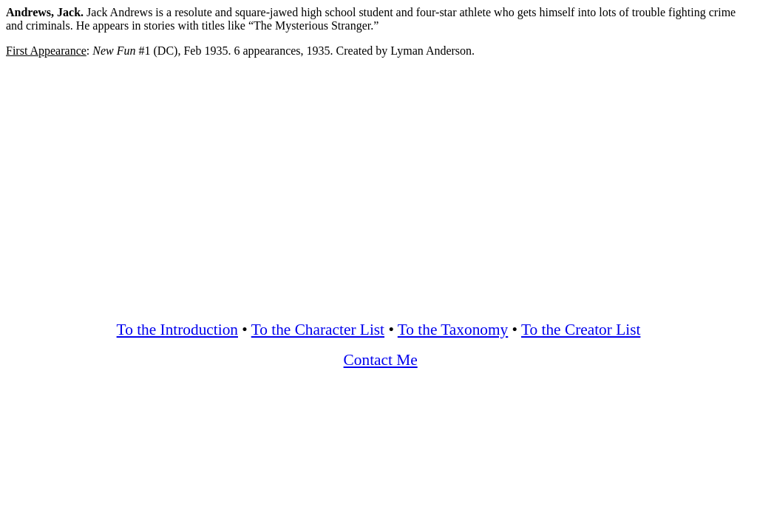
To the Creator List (581, 330)
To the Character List (318, 330)
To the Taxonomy (453, 330)
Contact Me (381, 360)
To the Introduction (177, 330)
